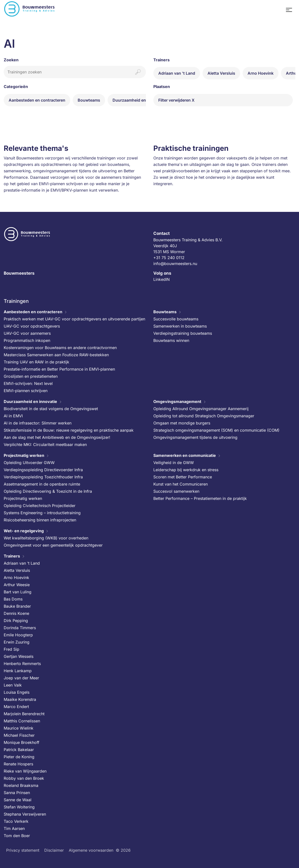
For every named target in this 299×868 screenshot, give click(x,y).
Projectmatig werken (24, 455)
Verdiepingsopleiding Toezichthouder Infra (43, 477)
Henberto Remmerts (22, 664)
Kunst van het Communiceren (181, 484)
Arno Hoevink (261, 73)
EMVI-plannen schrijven (26, 391)
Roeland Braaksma (21, 785)
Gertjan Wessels (19, 656)
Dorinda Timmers (20, 628)
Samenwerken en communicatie (185, 455)
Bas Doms (13, 599)
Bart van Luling (18, 592)
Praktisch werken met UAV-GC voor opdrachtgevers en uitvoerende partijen (74, 319)
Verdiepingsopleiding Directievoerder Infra (43, 470)
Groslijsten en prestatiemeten (31, 376)
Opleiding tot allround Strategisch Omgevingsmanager (204, 416)
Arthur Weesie (17, 585)
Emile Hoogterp (18, 635)
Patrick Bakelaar (19, 750)
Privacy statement (23, 850)
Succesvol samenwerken (176, 491)
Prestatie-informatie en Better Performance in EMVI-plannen (59, 369)
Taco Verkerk (16, 821)
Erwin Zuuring (17, 642)
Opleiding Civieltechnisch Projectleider (40, 506)
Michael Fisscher (19, 735)
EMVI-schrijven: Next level (28, 383)
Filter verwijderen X (176, 100)
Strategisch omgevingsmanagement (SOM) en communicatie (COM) (216, 430)
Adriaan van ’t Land (177, 73)
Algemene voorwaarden (91, 850)
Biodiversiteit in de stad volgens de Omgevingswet (51, 409)
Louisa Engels (17, 692)
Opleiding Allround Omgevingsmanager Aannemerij (201, 409)
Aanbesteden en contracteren (37, 100)
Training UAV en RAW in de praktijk (36, 362)
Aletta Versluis (221, 73)
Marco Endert (16, 707)
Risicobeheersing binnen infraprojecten (40, 520)
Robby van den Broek (24, 778)
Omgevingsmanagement (177, 401)
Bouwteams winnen (171, 340)
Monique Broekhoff (22, 742)
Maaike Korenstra (20, 699)
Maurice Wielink (19, 728)
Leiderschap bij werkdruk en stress (186, 470)
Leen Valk (13, 685)
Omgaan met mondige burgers (182, 423)
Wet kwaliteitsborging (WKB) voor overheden (46, 538)
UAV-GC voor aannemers (27, 333)
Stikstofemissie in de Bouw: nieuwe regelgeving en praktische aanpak (69, 430)
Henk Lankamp (18, 671)
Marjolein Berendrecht (24, 714)
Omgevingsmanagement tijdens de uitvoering (195, 437)
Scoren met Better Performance (183, 477)
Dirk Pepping (16, 621)
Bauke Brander (17, 606)
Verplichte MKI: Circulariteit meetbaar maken (45, 445)
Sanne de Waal (18, 800)
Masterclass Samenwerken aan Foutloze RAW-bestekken (56, 355)
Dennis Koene (16, 613)
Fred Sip (11, 649)
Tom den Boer (17, 836)
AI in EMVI (13, 416)
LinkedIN (161, 279)
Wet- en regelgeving (24, 531)
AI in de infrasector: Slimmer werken (38, 423)
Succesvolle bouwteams (176, 319)
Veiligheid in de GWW (174, 463)
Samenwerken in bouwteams (180, 326)
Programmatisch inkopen (27, 340)
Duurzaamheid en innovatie (138, 100)
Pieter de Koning (19, 757)
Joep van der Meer (21, 678)
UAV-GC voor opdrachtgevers (32, 326)
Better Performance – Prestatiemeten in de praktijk (200, 498)
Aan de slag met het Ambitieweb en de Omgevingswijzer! (57, 437)
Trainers (12, 556)
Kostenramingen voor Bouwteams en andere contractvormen (60, 348)
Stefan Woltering (19, 807)
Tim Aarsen (14, 828)
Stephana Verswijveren (25, 814)
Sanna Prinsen (17, 793)
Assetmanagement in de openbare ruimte (42, 484)
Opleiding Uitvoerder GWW (29, 463)
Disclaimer (54, 850)
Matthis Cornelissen (22, 721)
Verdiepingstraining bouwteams (183, 333)
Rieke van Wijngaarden (25, 771)
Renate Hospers (18, 764)
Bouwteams (89, 100)
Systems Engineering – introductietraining (42, 513)
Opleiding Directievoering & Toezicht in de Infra (48, 491)
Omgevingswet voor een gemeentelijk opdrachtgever (53, 545)
